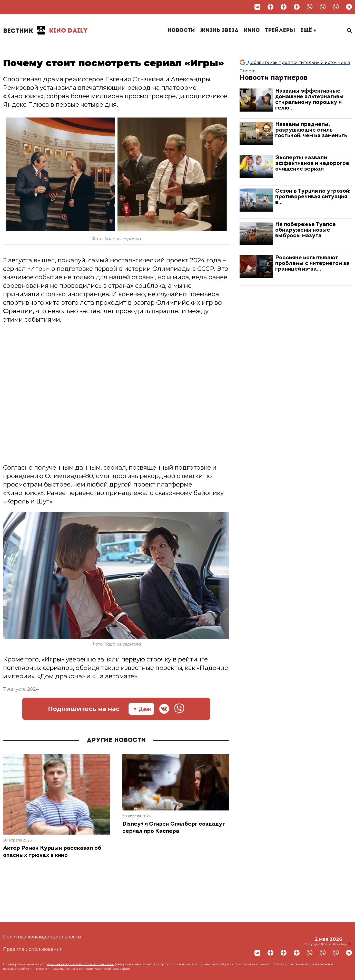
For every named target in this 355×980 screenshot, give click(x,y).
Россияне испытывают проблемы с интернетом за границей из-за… (312, 264)
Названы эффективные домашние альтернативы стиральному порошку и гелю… (309, 100)
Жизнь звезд (219, 31)
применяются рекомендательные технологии (81, 964)
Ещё (308, 31)
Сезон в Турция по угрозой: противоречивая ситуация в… (313, 197)
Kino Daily (45, 31)
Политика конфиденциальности (42, 937)
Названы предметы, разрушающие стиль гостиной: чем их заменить (311, 130)
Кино (252, 31)
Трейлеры (280, 31)
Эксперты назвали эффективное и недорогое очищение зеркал (312, 164)
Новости (181, 31)
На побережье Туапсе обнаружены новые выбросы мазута (305, 230)
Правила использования (33, 949)
